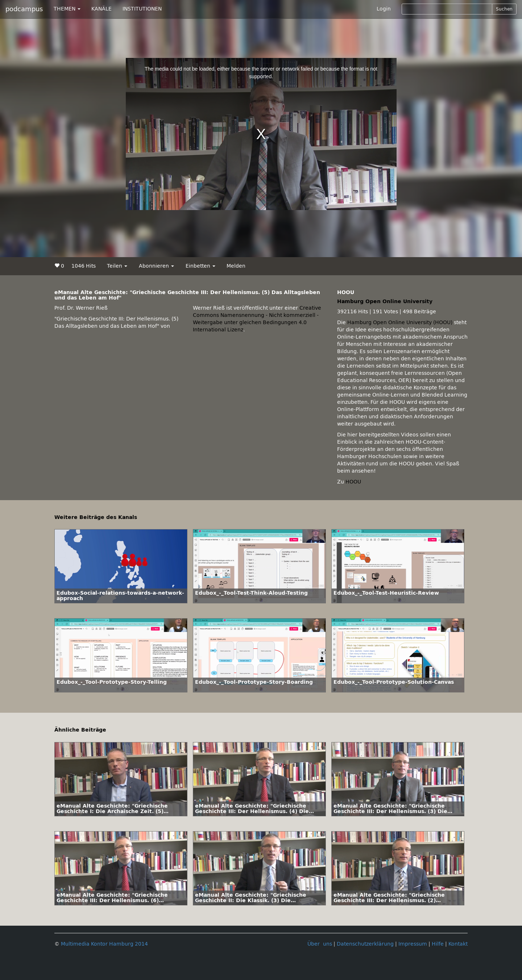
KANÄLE (101, 9)
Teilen (117, 266)
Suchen (504, 9)
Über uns (320, 944)
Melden (236, 266)
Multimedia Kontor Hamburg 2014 (104, 944)
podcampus (24, 9)
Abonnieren (156, 266)
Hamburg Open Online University (385, 301)
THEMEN (67, 9)
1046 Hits (84, 266)
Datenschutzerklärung (365, 944)
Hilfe (438, 944)
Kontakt (458, 944)
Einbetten (200, 266)
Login (384, 9)
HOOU (353, 482)
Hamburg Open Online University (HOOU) (400, 323)
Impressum (413, 944)
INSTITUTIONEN (142, 9)
